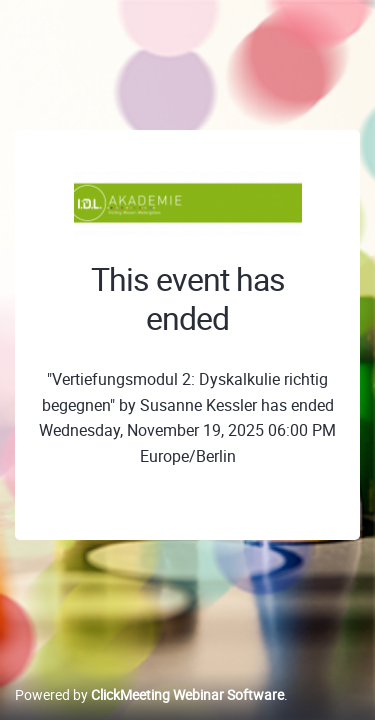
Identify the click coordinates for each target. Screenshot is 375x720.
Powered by (149, 694)
